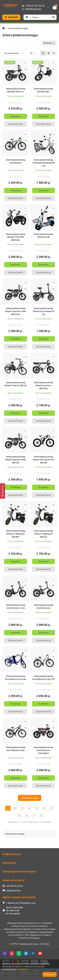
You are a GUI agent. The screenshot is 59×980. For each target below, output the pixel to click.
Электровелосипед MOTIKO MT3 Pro (16, 90)
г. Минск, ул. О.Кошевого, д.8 (21, 903)
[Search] (44, 17)
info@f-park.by (31, 9)
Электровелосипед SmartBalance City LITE (44, 678)
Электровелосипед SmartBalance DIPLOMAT (43, 750)
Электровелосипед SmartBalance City (16, 749)
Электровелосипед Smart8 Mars (16, 161)
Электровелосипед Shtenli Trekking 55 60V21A (43, 534)
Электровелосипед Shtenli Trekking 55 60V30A (16, 534)
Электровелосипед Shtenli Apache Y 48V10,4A (43, 385)
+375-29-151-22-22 (33, 6)
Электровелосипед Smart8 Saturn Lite (16, 606)
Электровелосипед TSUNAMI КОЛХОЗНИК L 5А (44, 163)
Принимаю (50, 974)
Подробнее (22, 969)
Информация (29, 854)
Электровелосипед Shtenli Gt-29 (43, 236)
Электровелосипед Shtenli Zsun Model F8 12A (43, 311)
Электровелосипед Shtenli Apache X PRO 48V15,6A (16, 311)
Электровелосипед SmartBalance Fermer (16, 678)
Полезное (29, 863)
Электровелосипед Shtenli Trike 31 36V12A (16, 384)
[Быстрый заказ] (16, 124)
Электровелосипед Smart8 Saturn (43, 606)
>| (41, 816)
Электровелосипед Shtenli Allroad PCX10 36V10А (43, 460)
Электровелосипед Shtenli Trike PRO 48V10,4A (16, 237)
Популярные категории (29, 871)
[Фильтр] (3, 491)
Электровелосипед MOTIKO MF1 (43, 90)
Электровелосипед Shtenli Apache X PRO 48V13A (16, 460)
